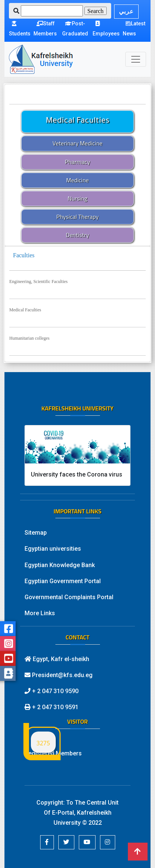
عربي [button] (126, 11)
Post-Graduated (75, 29)
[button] (47, 842)
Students (20, 29)
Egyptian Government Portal (63, 581)
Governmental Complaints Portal (69, 597)
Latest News (134, 29)
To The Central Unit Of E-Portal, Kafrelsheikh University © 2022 (81, 813)
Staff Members (45, 29)
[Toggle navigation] (136, 59)
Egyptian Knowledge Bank (60, 565)
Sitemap (36, 533)
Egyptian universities (53, 549)
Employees (106, 29)
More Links (40, 613)
